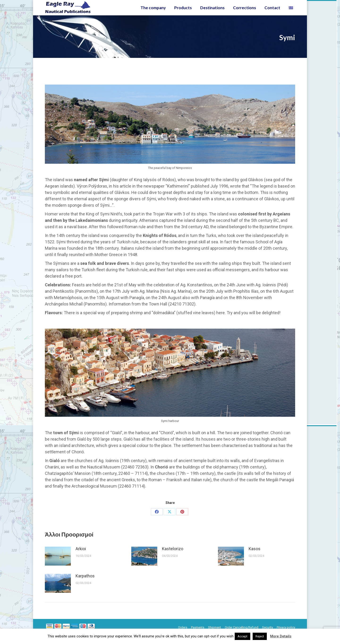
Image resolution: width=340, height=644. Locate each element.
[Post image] (58, 565)
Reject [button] (260, 636)
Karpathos (85, 584)
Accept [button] (242, 636)
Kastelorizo (173, 557)
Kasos (255, 557)
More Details (281, 636)
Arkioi (81, 557)
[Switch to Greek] (291, 16)
